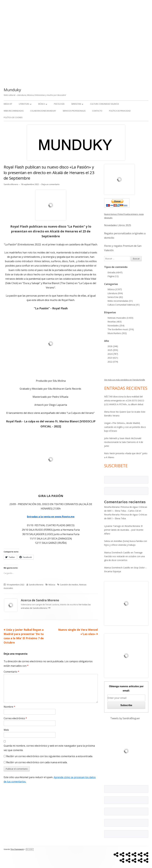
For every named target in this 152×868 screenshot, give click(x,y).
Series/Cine (76, 104)
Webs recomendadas (14, 111)
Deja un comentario (50, 184)
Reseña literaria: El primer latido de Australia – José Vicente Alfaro (124, 530)
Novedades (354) (116, 326)
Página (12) (113, 276)
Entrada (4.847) (115, 272)
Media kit (8, 104)
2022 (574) (113, 362)
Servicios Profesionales (74, 111)
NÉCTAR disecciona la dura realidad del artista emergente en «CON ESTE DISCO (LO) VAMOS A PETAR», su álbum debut (124, 400)
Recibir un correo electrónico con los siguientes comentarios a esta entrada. (49, 756)
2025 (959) (113, 350)
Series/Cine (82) (115, 297)
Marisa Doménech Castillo (117, 552)
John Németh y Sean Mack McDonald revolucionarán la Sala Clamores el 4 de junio (124, 442)
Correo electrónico (15, 718)
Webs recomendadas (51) (120, 301)
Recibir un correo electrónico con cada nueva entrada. (37, 762)
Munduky (12, 90)
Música (42, 104)
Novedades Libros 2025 (118, 225)
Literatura (24, 104)
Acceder (30, 849)
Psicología (59, 104)
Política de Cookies (13, 118)
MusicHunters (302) (117, 333)
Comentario (11, 672)
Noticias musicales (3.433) (120, 318)
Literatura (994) (115, 293)
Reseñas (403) (115, 322)
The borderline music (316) (121, 329)
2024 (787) (113, 354)
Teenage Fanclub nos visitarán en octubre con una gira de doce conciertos (124, 556)
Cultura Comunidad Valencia (104, 104)
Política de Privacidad (120, 111)
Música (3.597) (115, 289)
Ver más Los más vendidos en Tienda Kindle (125, 380)
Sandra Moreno (11, 184)
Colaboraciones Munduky (43, 111)
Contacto (97, 111)
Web (6, 730)
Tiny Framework (17, 849)
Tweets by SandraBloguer (125, 718)
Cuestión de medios (69, 585)
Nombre (9, 707)
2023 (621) (113, 358)
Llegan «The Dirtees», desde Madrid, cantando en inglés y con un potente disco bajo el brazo (125, 427)
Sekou (107, 541)
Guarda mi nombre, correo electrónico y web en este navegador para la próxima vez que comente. (49, 748)
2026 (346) (113, 346)
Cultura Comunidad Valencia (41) (124, 305)
